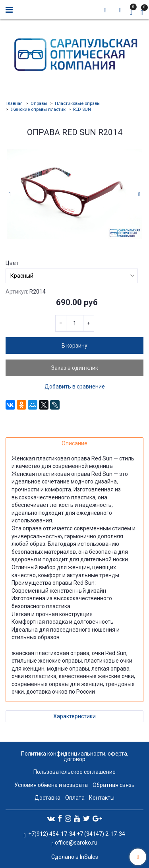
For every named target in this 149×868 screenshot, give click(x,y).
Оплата (75, 798)
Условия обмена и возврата (51, 785)
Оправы (39, 103)
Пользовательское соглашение (74, 772)
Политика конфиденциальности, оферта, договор (75, 756)
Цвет (12, 263)
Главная (14, 103)
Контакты (102, 798)
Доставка (47, 798)
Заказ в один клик (75, 368)
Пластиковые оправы (78, 103)
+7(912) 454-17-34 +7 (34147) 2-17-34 (76, 834)
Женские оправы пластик (38, 109)
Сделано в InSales (75, 857)
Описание (74, 443)
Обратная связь (114, 785)
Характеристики (74, 716)
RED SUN (82, 109)
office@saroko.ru (76, 843)
